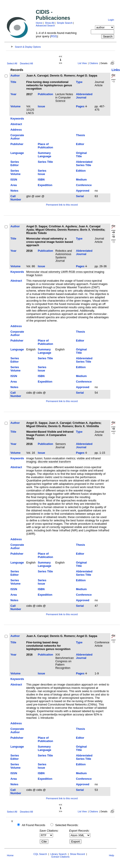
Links (116, 70)
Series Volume (15, 172)
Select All (12, 63)
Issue (41, 106)
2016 (29, 251)
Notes (14, 191)
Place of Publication (45, 146)
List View (82, 63)
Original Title (81, 155)
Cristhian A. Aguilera (63, 226)
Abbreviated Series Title (84, 163)
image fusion (34, 458)
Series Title (45, 162)
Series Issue (42, 172)
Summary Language (44, 155)
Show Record (77, 854)
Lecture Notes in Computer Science (64, 97)
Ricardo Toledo (36, 233)
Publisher (17, 144)
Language (17, 153)
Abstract (16, 124)
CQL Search (40, 854)
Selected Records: (67, 825)
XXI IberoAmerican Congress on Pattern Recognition (64, 661)
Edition (81, 171)
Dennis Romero (68, 230)
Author (15, 76)
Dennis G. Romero (62, 76)
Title (13, 82)
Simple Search (65, 23)
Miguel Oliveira (46, 230)
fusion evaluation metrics (60, 458)
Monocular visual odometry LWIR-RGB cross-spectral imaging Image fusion (65, 273)
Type (79, 82)
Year (13, 94)
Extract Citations (60, 857)
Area (14, 185)
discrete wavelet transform (54, 462)
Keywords (17, 119)
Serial (80, 196)
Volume (15, 106)
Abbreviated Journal (84, 96)
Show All (50, 23)
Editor (80, 144)
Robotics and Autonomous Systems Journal (64, 256)
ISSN (14, 180)
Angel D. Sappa (87, 76)
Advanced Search (45, 26)
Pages (80, 106)
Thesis (80, 135)
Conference (84, 185)
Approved (83, 191)
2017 (29, 94)
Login (111, 20)
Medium (81, 180)
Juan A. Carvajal (37, 76)
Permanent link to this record (62, 205)
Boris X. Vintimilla (92, 230)
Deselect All (26, 63)
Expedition (45, 185)
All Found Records (33, 825)
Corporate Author (17, 137)
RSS (54, 36)
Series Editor (15, 163)
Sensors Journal (60, 446)
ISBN (41, 180)
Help (112, 855)
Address (16, 130)
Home (39, 23)
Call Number (16, 198)
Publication (45, 94)
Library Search (59, 854)
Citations (94, 63)
